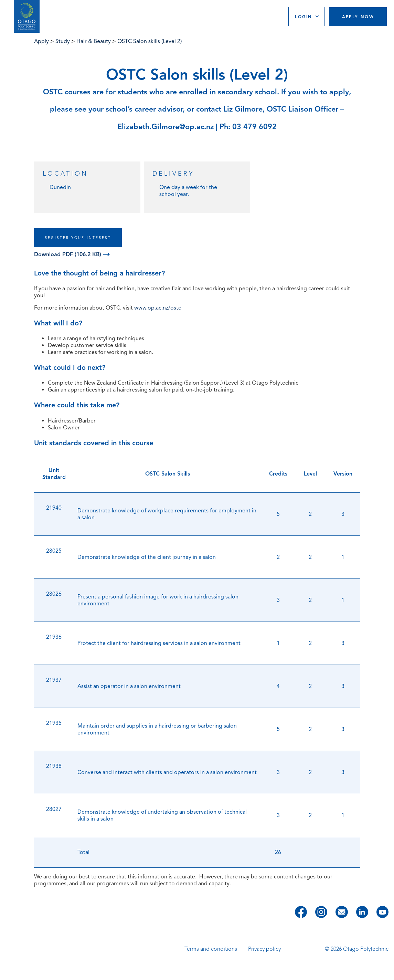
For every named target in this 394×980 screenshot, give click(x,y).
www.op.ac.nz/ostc (158, 308)
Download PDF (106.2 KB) (72, 254)
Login (304, 17)
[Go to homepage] (27, 17)
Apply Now (358, 17)
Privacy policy (264, 949)
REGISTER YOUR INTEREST (78, 238)
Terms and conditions (211, 949)
